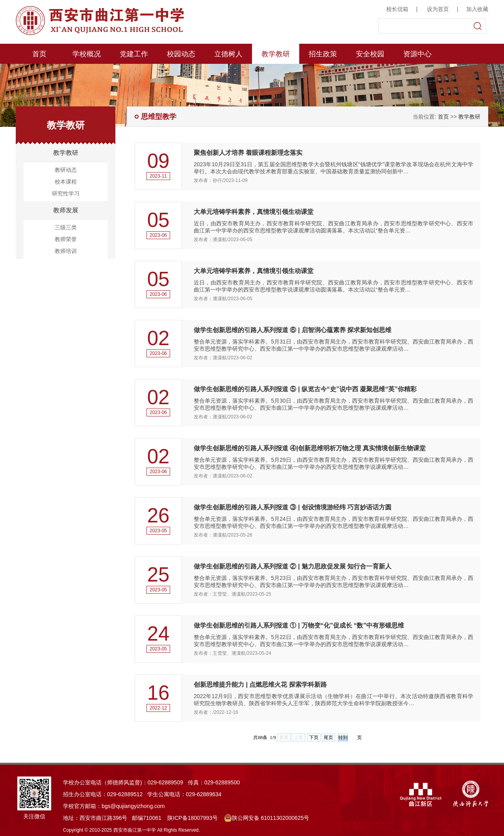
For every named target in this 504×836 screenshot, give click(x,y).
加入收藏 (477, 9)
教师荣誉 (66, 239)
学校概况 (87, 54)
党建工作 (134, 54)
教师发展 (66, 210)
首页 (39, 54)
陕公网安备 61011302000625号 (267, 818)
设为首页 (438, 9)
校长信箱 (397, 9)
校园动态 (181, 54)
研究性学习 (66, 193)
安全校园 (370, 54)
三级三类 (66, 227)
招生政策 (323, 54)
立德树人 (228, 54)
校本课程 (66, 182)
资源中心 (417, 54)
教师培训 (66, 251)
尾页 (328, 738)
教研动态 (66, 170)
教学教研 (276, 54)
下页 (314, 738)
